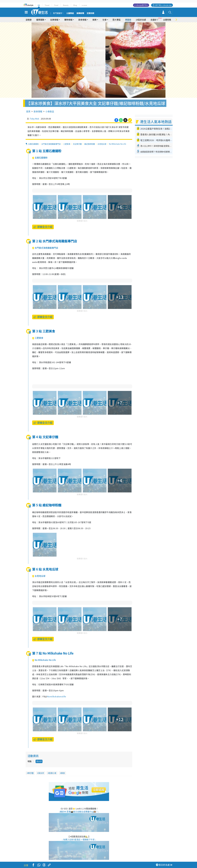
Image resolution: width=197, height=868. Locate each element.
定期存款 (90, 13)
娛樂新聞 (80, 13)
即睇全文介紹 (43, 227)
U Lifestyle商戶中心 (141, 5)
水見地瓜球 (102, 144)
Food (56, 5)
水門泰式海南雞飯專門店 (51, 144)
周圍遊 (128, 20)
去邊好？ (155, 20)
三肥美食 (67, 144)
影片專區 (117, 20)
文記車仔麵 (77, 144)
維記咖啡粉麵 (90, 144)
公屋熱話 (70, 13)
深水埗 (39, 761)
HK (39, 5)
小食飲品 (50, 111)
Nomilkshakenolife (57, 696)
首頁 (28, 111)
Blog (75, 5)
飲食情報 (82, 20)
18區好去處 (141, 20)
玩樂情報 (54, 20)
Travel (47, 5)
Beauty (66, 5)
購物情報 (68, 20)
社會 (105, 20)
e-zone (84, 5)
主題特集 (167, 20)
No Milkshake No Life (118, 144)
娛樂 (94, 20)
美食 (63, 773)
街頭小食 (53, 773)
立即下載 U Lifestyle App (163, 5)
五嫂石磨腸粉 (33, 144)
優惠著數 (40, 20)
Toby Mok (34, 119)
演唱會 (29, 20)
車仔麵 (31, 773)
